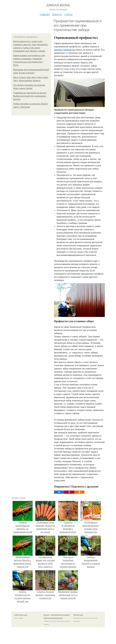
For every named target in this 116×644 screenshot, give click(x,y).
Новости (57, 14)
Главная (45, 14)
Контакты (46, 615)
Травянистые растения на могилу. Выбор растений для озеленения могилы (30, 96)
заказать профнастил (65, 50)
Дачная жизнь (58, 5)
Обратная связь (78, 615)
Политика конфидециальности (53, 618)
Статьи (68, 14)
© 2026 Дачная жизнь (21, 615)
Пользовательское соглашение (60, 615)
